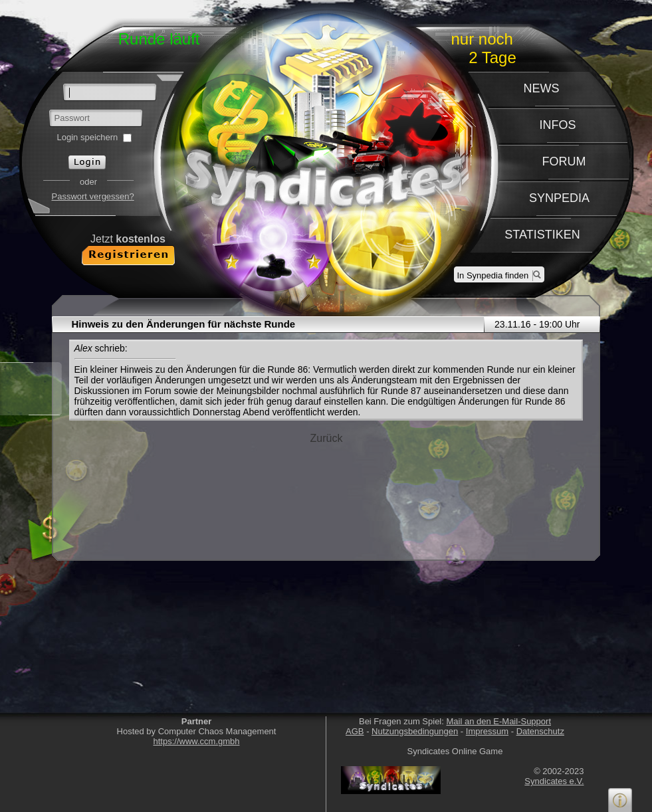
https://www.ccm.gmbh (196, 741)
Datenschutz (540, 731)
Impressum (487, 731)
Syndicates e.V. (554, 781)
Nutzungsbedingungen (415, 731)
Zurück (327, 438)
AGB (355, 731)
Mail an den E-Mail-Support (498, 721)
